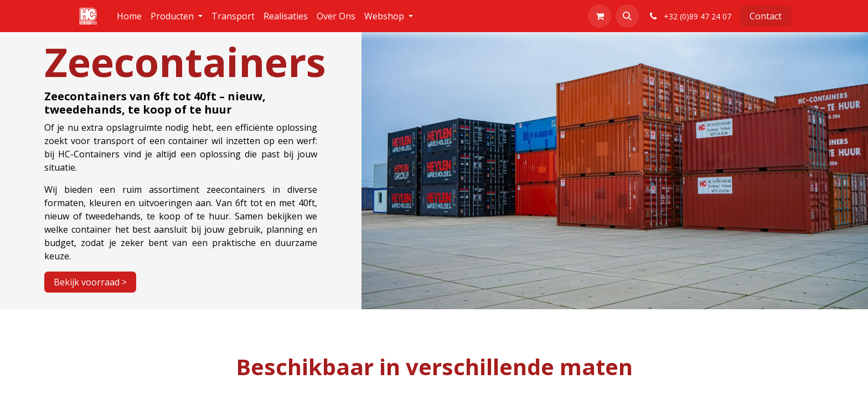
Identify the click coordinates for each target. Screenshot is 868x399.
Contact (766, 16)
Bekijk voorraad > (90, 282)
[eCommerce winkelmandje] (600, 16)
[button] (627, 16)
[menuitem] (129, 16)
